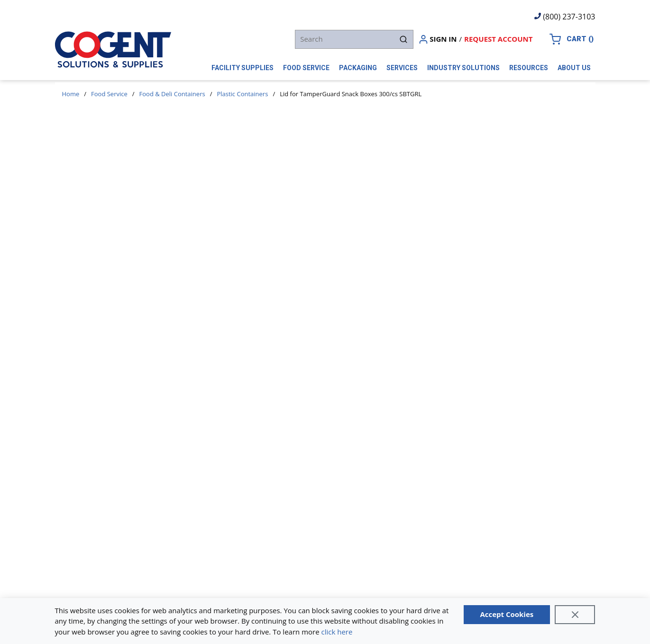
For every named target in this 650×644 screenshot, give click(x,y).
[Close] (575, 615)
